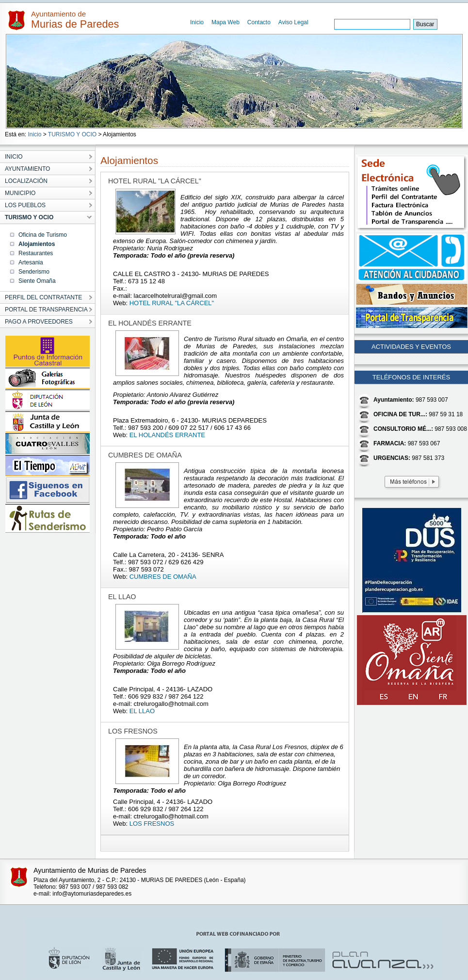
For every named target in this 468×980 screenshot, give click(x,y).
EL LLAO (142, 711)
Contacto (259, 22)
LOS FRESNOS (152, 824)
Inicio (197, 22)
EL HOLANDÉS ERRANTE (167, 435)
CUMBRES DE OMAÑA (163, 577)
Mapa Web (226, 22)
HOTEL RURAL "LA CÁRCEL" (172, 303)
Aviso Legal (293, 22)
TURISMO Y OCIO (72, 134)
